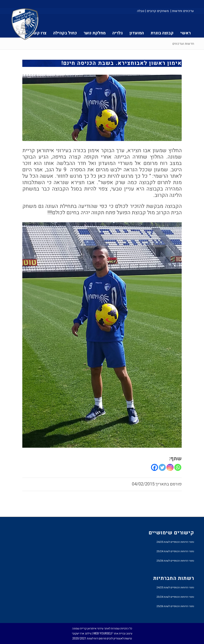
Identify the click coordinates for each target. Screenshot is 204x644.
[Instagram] (170, 467)
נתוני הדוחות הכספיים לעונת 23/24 (175, 551)
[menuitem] (182, 11)
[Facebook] (154, 467)
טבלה (141, 11)
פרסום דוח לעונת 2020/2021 (89, 639)
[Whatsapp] (178, 467)
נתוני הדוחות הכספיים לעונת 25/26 (175, 561)
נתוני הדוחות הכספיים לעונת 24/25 (175, 542)
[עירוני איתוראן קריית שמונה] (25, 24)
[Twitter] (162, 467)
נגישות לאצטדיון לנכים (119, 639)
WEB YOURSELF (103, 634)
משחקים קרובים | (157, 11)
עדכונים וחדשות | (182, 11)
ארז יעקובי (78, 634)
